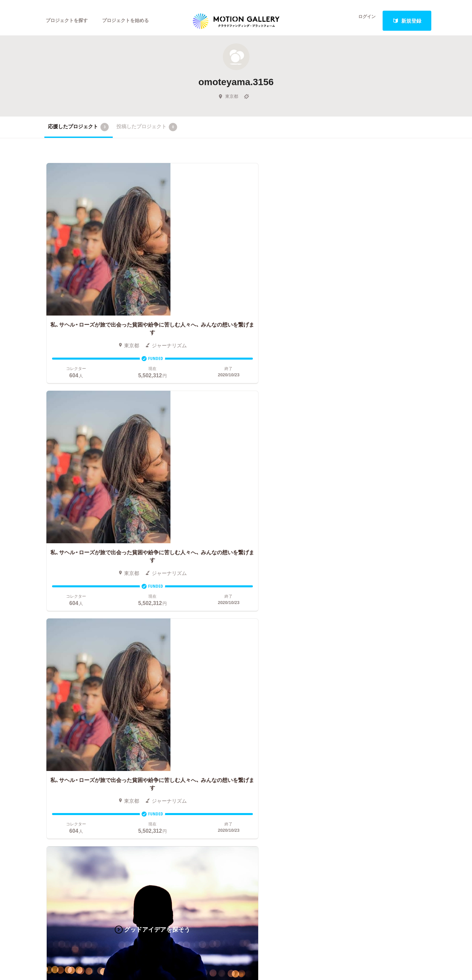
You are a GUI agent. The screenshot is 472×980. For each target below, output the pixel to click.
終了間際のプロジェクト (169, 661)
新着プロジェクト (164, 651)
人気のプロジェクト (167, 641)
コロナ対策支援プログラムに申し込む (266, 721)
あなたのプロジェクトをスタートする (236, 573)
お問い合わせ (360, 661)
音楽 (91, 651)
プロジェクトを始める (131, 21)
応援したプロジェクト (79, 133)
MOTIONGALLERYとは (371, 631)
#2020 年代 (357, 641)
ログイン (363, 21)
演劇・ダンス (58, 681)
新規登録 (407, 21)
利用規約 (355, 681)
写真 (49, 651)
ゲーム (94, 661)
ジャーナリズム (62, 711)
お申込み (233, 631)
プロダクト (99, 671)
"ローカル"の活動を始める (253, 691)
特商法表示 (357, 701)
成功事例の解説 (241, 661)
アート (94, 641)
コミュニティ (59, 671)
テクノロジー (59, 691)
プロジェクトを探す (69, 21)
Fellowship (235, 681)
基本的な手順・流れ (245, 651)
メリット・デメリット (247, 671)
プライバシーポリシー (370, 691)
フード (94, 701)
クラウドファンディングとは (256, 641)
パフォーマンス (104, 691)
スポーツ (54, 701)
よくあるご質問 (362, 651)
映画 (49, 641)
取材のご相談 (360, 671)
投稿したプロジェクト (147, 133)
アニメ (52, 661)
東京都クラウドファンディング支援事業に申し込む (276, 711)
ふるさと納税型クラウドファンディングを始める (276, 701)
